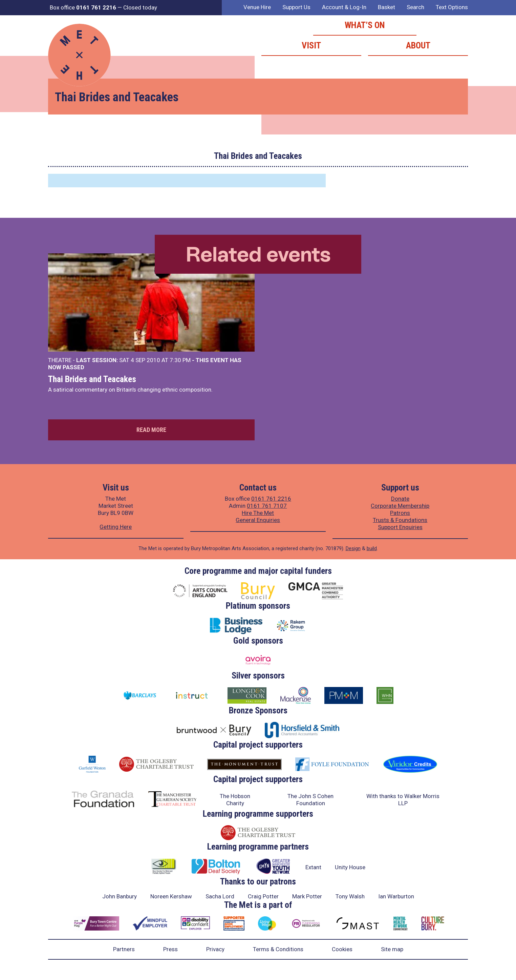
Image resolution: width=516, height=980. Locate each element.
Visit (311, 45)
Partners (124, 949)
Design (353, 548)
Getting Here (116, 527)
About (418, 45)
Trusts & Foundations (400, 520)
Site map (392, 949)
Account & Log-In (344, 7)
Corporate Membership (400, 506)
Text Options (452, 7)
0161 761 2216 (271, 499)
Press (170, 949)
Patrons (400, 513)
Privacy (215, 949)
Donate (400, 499)
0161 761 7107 (267, 506)
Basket (386, 7)
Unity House (350, 867)
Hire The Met (258, 513)
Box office (83, 7)
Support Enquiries (400, 527)
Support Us (296, 7)
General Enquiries (258, 520)
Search (415, 7)
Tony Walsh (350, 896)
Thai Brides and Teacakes (92, 379)
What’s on (365, 25)
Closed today (140, 7)
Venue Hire (257, 7)
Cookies (342, 949)
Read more (151, 430)
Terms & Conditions (278, 949)
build (372, 548)
